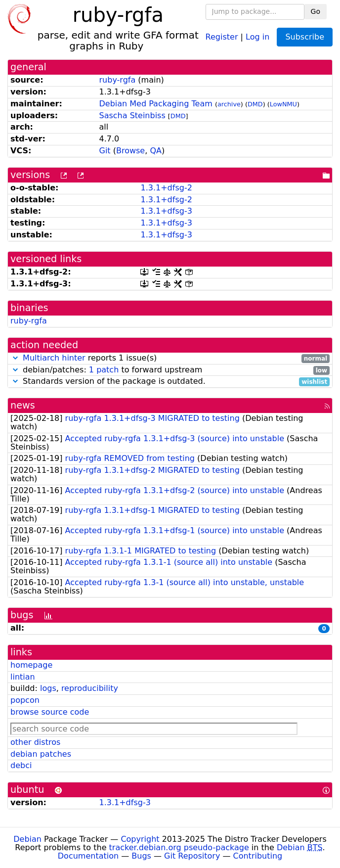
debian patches (41, 754)
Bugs (141, 856)
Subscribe (305, 37)
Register (222, 36)
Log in (257, 36)
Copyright (140, 839)
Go (316, 11)
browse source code (50, 712)
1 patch (104, 370)
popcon (25, 700)
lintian (23, 677)
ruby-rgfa (118, 80)
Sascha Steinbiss (132, 115)
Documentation (88, 856)
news (23, 405)
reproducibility (90, 688)
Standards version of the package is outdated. (170, 382)
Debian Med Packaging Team (156, 104)
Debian (27, 839)
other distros (35, 742)
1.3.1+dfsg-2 (166, 188)
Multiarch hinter (54, 358)
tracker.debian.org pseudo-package (179, 847)
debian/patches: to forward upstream (170, 370)
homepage (31, 665)
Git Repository (192, 856)
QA (156, 151)
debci (21, 765)
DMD (255, 104)
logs (48, 688)
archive (229, 104)
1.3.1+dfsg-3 (166, 211)
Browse (130, 151)
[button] (15, 358)
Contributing (258, 856)
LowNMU (283, 104)
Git (105, 151)
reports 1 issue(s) (170, 358)
